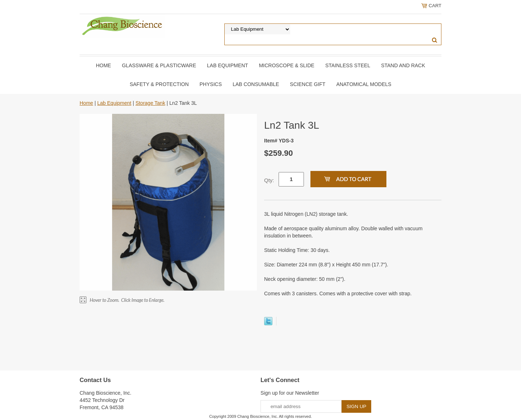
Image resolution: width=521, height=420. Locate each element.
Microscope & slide (287, 65)
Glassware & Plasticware (159, 65)
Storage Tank (150, 103)
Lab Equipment (228, 65)
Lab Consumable (256, 84)
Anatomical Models (364, 84)
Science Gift (308, 84)
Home (103, 65)
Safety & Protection (159, 84)
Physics (211, 84)
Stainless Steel (348, 65)
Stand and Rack (403, 65)
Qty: (269, 180)
